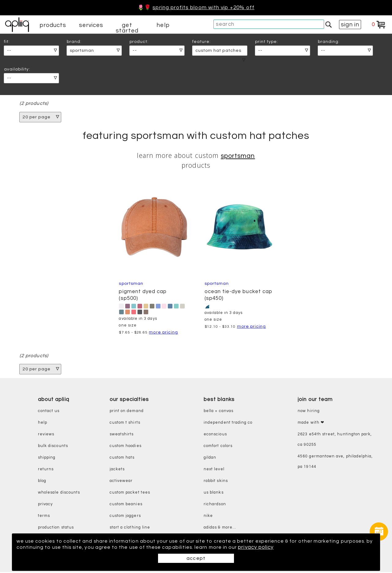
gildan (210, 458)
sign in (350, 25)
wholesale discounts (59, 493)
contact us (49, 412)
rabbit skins (216, 482)
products (53, 25)
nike (208, 517)
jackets (117, 470)
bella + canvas (219, 412)
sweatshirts (122, 435)
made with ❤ (311, 424)
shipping (47, 458)
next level (214, 470)
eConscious (215, 435)
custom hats (122, 458)
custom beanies (126, 505)
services (91, 25)
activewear (121, 482)
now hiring (309, 412)
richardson (215, 505)
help (163, 25)
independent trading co (228, 424)
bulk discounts (53, 447)
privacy (45, 505)
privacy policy (303, 547)
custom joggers (125, 517)
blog (42, 482)
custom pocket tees (130, 493)
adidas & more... (220, 528)
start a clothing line (130, 528)
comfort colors (218, 447)
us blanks (214, 493)
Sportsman (238, 156)
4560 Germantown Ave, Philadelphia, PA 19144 (335, 462)
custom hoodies (126, 447)
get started (127, 28)
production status (56, 528)
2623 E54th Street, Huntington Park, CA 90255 (335, 440)
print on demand (127, 412)
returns (46, 470)
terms (44, 517)
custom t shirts (125, 424)
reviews (46, 435)
